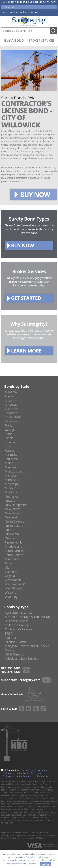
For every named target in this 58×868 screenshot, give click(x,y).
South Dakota (14, 555)
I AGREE (45, 864)
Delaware (11, 421)
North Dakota (14, 526)
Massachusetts (15, 471)
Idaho (9, 434)
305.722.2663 (7, 823)
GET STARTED (26, 298)
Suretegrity (42, 776)
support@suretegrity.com (21, 680)
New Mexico (13, 513)
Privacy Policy (7, 838)
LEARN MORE (26, 351)
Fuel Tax (10, 638)
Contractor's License (18, 629)
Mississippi (12, 484)
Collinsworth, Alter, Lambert (17, 776)
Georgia (10, 430)
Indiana (10, 442)
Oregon (10, 538)
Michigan (11, 476)
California (11, 409)
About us (8, 12)
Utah (8, 567)
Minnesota (12, 480)
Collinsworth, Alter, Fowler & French (22, 773)
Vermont (11, 572)
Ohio (8, 530)
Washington (13, 580)
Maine (9, 463)
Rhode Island (14, 547)
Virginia (10, 576)
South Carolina (15, 551)
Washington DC (15, 584)
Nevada (10, 501)
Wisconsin (12, 592)
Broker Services (41, 40)
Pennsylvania (14, 542)
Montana (11, 492)
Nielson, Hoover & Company (36, 770)
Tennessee (12, 559)
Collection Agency (17, 625)
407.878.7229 (48, 2)
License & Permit (16, 642)
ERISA (9, 633)
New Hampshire (16, 505)
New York (11, 517)
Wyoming (11, 597)
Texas (9, 563)
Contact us (31, 12)
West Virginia (14, 588)
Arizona (10, 400)
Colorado (11, 413)
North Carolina (15, 521)
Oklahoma (12, 534)
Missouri (11, 488)
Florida (9, 425)
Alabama (11, 392)
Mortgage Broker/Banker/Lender (27, 646)
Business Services (17, 621)
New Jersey (12, 509)
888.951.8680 (26, 2)
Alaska (9, 396)
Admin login (11, 7)
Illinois (9, 438)
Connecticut (13, 417)
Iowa (8, 446)
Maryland (11, 467)
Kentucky (11, 455)
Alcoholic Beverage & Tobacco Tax (28, 617)
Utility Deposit (14, 654)
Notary (9, 650)
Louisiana (11, 459)
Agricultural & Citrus (18, 613)
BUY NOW (35, 194)
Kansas (10, 450)
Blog (19, 12)
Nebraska (11, 496)
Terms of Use (32, 864)
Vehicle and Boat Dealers (21, 659)
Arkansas (11, 405)
